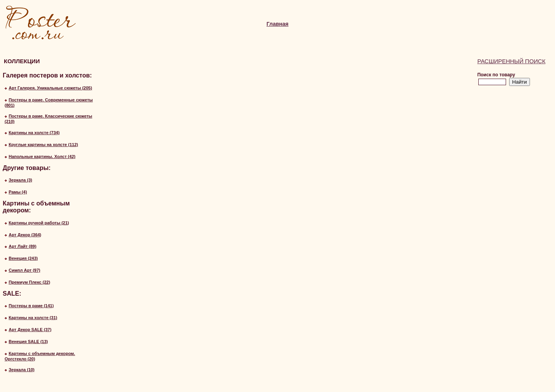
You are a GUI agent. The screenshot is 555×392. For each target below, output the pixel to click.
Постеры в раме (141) (31, 306)
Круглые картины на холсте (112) (43, 145)
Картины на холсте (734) (34, 133)
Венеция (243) (23, 258)
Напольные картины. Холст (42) (42, 156)
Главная (278, 24)
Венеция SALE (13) (28, 342)
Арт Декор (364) (25, 235)
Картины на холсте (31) (33, 318)
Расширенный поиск (511, 61)
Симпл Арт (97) (24, 270)
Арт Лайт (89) (22, 246)
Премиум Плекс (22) (29, 282)
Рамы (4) (18, 192)
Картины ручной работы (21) (39, 223)
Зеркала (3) (20, 180)
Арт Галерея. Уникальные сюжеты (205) (50, 88)
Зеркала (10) (21, 370)
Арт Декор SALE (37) (30, 330)
